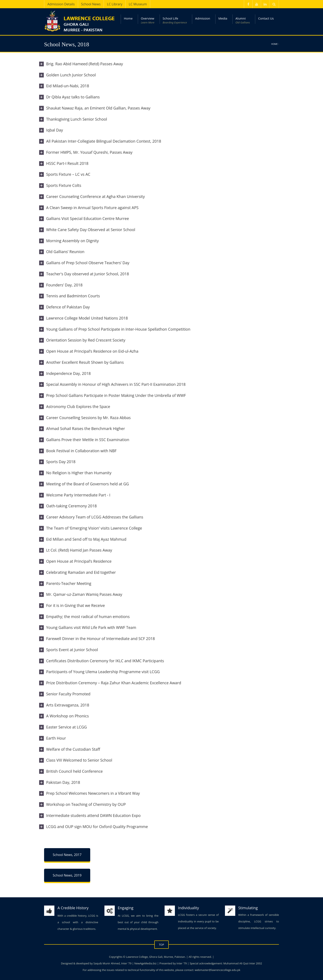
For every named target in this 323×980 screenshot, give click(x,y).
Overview (148, 20)
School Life (175, 20)
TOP (161, 945)
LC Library (115, 4)
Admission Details (61, 4)
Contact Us (266, 18)
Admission (203, 18)
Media (223, 18)
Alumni (243, 20)
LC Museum (138, 4)
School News (91, 4)
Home (128, 18)
